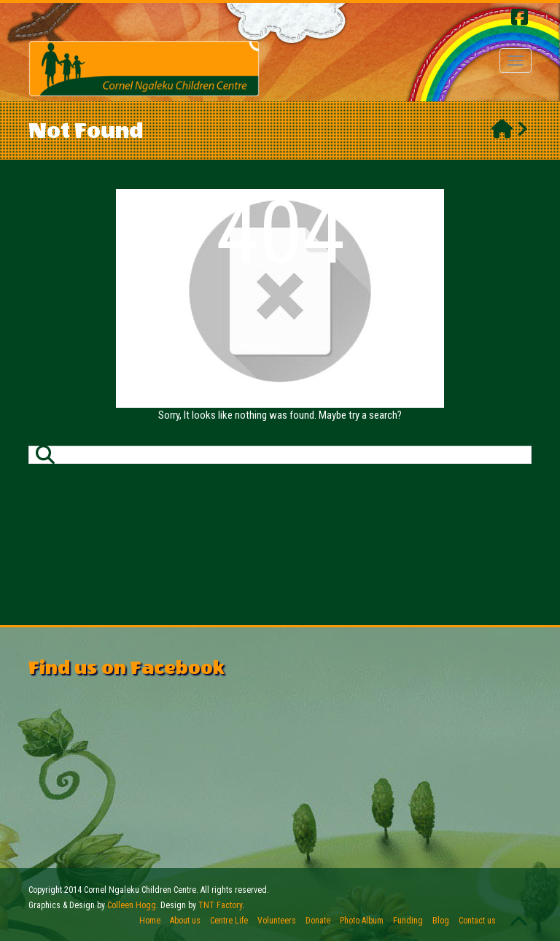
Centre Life (229, 921)
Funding (408, 921)
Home (150, 921)
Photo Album (362, 921)
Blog (441, 921)
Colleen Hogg (132, 905)
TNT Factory (220, 905)
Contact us (477, 921)
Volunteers (277, 921)
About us (185, 921)
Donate (318, 921)
